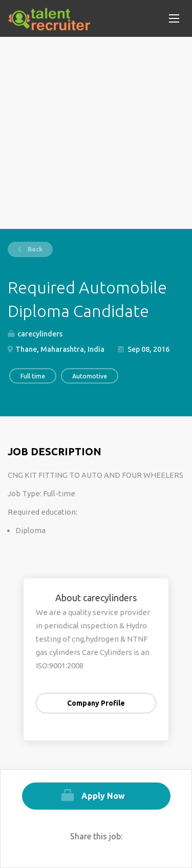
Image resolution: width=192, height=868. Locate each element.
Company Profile (96, 703)
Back (34, 249)
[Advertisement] (96, 133)
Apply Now (103, 796)
